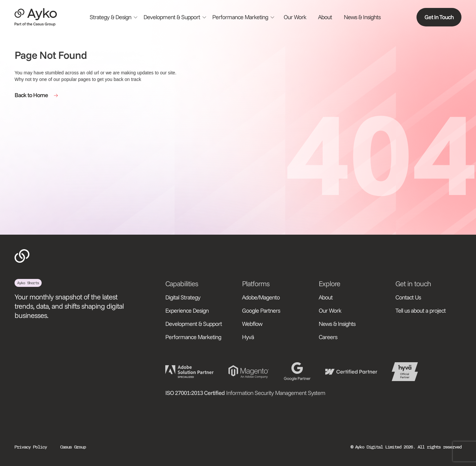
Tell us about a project (420, 311)
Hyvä (248, 337)
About (325, 17)
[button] (114, 17)
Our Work (295, 17)
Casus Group (73, 447)
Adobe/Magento (261, 297)
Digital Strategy (183, 297)
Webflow (252, 324)
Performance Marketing (193, 337)
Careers (328, 337)
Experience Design (187, 311)
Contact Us (408, 297)
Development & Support (194, 324)
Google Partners (261, 311)
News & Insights (362, 17)
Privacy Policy (31, 447)
